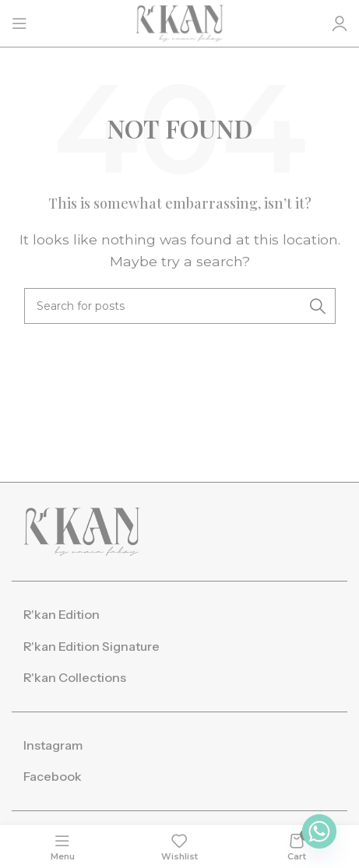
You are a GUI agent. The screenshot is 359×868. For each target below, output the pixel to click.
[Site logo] (179, 22)
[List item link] (179, 615)
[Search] (180, 306)
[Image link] (82, 531)
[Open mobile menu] (19, 23)
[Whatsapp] (319, 831)
